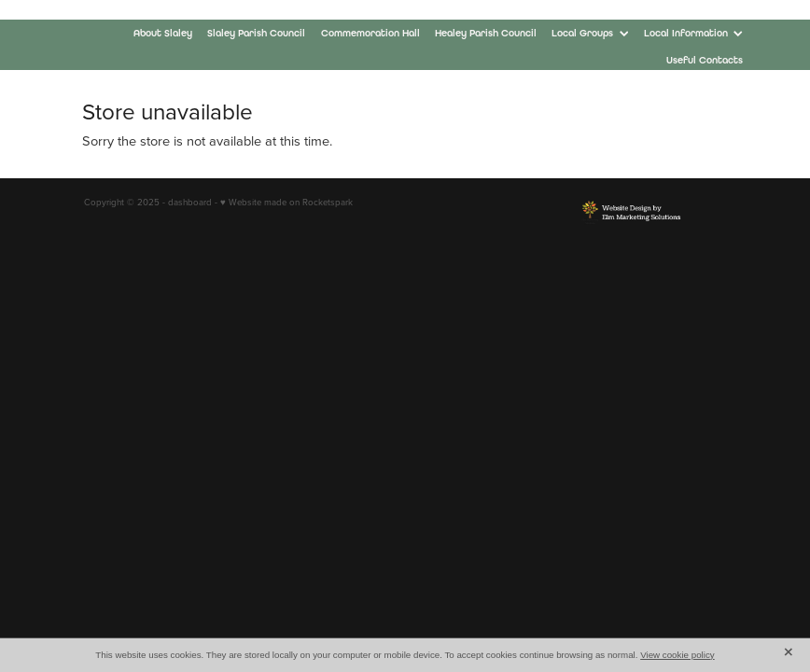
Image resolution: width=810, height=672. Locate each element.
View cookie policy (677, 655)
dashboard (190, 202)
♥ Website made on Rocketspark (286, 202)
